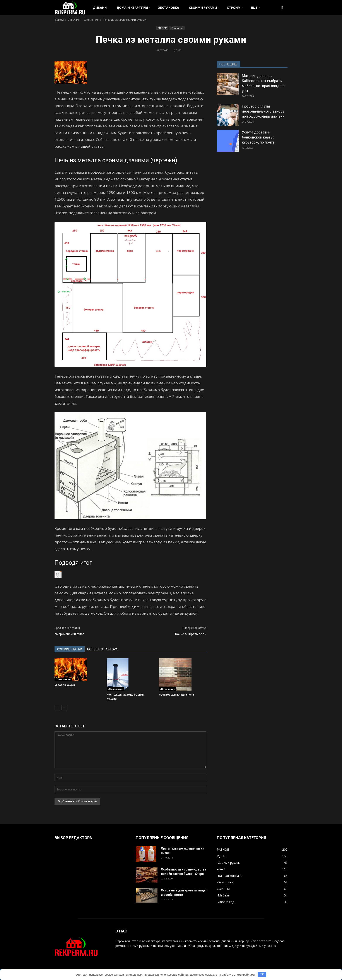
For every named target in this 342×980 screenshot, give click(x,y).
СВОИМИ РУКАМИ (204, 8)
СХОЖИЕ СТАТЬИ (70, 649)
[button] (282, 8)
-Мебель (223, 895)
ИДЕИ (221, 856)
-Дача (221, 869)
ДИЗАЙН (101, 8)
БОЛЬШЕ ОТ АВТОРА (103, 649)
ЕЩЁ (255, 8)
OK (262, 974)
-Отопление (177, 28)
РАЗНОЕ (223, 849)
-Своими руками (229, 863)
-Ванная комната (230, 876)
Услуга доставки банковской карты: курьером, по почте (258, 137)
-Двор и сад (225, 902)
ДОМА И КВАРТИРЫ (133, 8)
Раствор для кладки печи (176, 695)
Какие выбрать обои (191, 634)
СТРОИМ (235, 8)
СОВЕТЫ (223, 889)
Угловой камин (65, 685)
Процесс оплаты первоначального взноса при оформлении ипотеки (263, 111)
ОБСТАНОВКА (169, 8)
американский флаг (69, 634)
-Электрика (225, 882)
